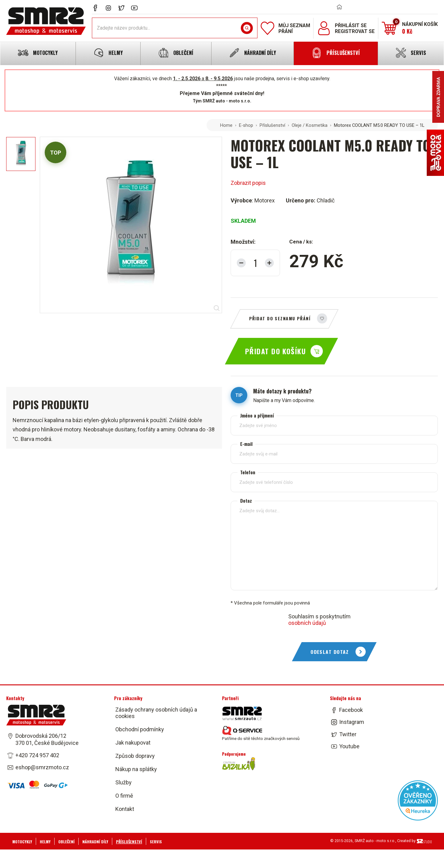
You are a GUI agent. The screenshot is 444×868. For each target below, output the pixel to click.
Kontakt (125, 809)
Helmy (45, 842)
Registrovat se (355, 31)
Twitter (348, 734)
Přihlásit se (351, 25)
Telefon (248, 472)
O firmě (124, 796)
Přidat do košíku (275, 351)
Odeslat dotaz (330, 652)
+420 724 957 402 (37, 755)
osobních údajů (307, 623)
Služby (123, 782)
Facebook (351, 710)
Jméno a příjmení (257, 415)
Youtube (349, 746)
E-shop (246, 125)
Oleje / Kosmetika (310, 125)
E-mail (246, 444)
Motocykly (22, 842)
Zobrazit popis (248, 183)
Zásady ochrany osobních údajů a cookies (156, 713)
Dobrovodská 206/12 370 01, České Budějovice (47, 739)
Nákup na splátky (136, 769)
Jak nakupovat (133, 743)
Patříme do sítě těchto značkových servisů (261, 733)
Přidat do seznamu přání (280, 318)
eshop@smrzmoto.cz (42, 767)
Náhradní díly (95, 842)
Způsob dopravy (135, 756)
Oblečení (66, 842)
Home (226, 125)
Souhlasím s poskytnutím (319, 620)
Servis (156, 842)
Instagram (352, 722)
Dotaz (246, 501)
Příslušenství (272, 125)
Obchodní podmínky (140, 729)
